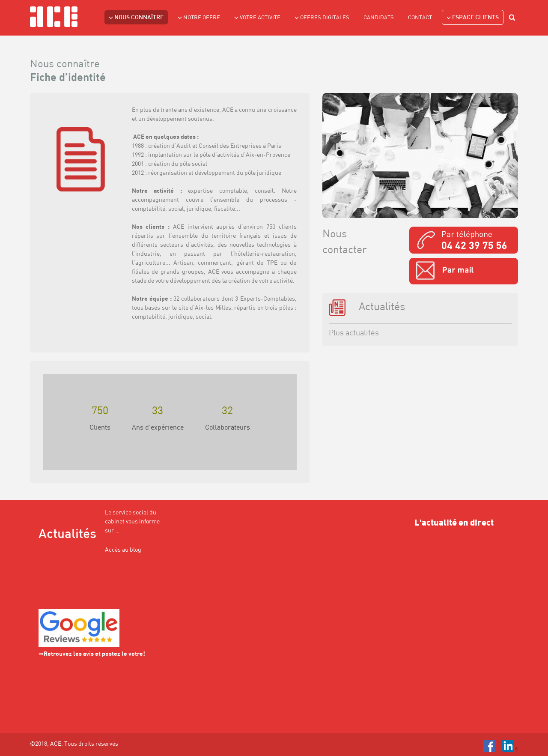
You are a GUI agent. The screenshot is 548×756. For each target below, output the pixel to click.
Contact (420, 18)
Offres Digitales (322, 17)
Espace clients (473, 17)
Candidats (379, 18)
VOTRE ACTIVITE (257, 17)
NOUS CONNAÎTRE (136, 17)
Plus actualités (354, 333)
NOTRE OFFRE (199, 17)
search (513, 19)
